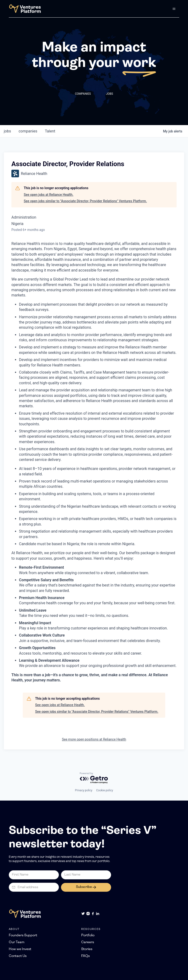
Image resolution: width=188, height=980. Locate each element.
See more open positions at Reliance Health (94, 739)
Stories (87, 949)
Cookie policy (105, 790)
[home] (25, 9)
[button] (174, 9)
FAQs (85, 956)
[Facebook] (93, 914)
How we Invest (20, 949)
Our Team (17, 942)
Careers (88, 942)
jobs (7, 131)
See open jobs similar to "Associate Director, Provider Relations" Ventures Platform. (85, 201)
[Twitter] (83, 914)
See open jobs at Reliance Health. (49, 195)
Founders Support (23, 935)
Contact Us (18, 956)
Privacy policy (84, 790)
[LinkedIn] (98, 914)
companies (28, 131)
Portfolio (88, 935)
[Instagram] (88, 914)
